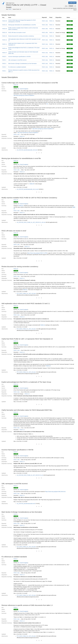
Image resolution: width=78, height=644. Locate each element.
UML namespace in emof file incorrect (17, 60)
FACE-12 (5, 40)
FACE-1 (4, 71)
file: (47, 104)
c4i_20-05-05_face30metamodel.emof (26, 504)
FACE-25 (5, 21)
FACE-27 (5, 53)
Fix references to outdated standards (17, 67)
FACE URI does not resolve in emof (17, 33)
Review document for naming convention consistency (21, 36)
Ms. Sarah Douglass (23, 89)
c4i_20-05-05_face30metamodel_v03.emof (27, 150)
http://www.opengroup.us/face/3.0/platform (43, 129)
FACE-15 (5, 33)
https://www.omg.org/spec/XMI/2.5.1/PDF (37, 253)
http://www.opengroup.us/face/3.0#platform (24, 95)
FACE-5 (4, 57)
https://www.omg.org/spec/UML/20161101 (56, 492)
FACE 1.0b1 (45, 25)
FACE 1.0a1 (45, 21)
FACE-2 (4, 67)
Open (66, 6)
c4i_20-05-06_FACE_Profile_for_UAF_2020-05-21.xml (30, 475)
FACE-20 (5, 29)
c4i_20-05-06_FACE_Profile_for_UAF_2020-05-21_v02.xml (31, 222)
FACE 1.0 (52, 21)
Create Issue (72, 3)
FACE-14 (5, 48)
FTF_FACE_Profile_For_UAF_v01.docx (26, 293)
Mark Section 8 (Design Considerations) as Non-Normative (22, 64)
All (75, 6)
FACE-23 (5, 25)
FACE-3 (4, 64)
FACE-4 (4, 60)
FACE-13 (5, 36)
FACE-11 (5, 44)
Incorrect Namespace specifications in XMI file (19, 57)
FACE (10, 9)
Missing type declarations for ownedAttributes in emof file (22, 25)
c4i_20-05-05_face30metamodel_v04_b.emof (28, 189)
